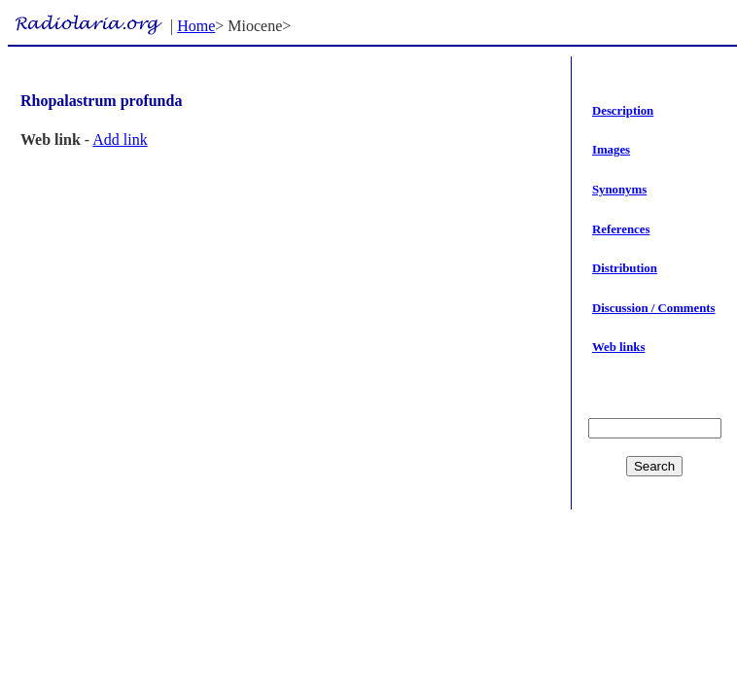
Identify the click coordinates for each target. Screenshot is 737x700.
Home (196, 26)
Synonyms (619, 190)
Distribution (625, 268)
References (621, 229)
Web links (618, 347)
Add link (120, 140)
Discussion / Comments (654, 308)
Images (611, 150)
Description (623, 111)
